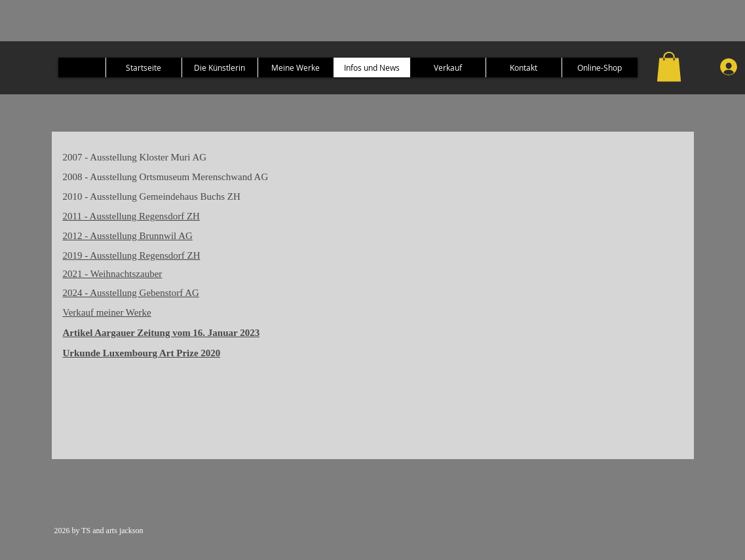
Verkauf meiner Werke (107, 312)
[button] (669, 66)
